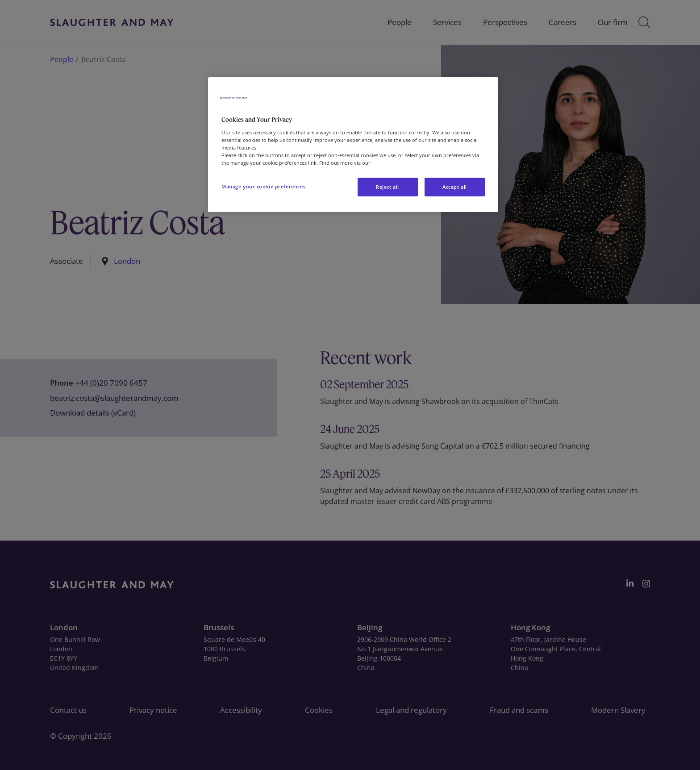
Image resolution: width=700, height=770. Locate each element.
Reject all (387, 187)
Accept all (455, 187)
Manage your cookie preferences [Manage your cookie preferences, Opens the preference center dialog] (263, 186)
